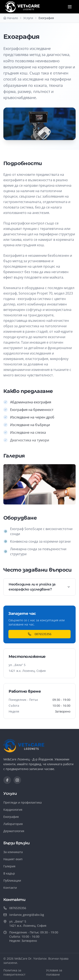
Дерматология (14, 831)
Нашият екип (13, 859)
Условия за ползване (54, 972)
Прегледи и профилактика (23, 802)
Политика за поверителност (14, 972)
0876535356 (40, 634)
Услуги (28, 18)
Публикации (12, 880)
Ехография (11, 817)
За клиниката (13, 852)
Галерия (9, 866)
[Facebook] (7, 780)
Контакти (10, 888)
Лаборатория (13, 824)
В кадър (9, 873)
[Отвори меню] (70, 7)
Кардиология (13, 810)
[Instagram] (17, 780)
